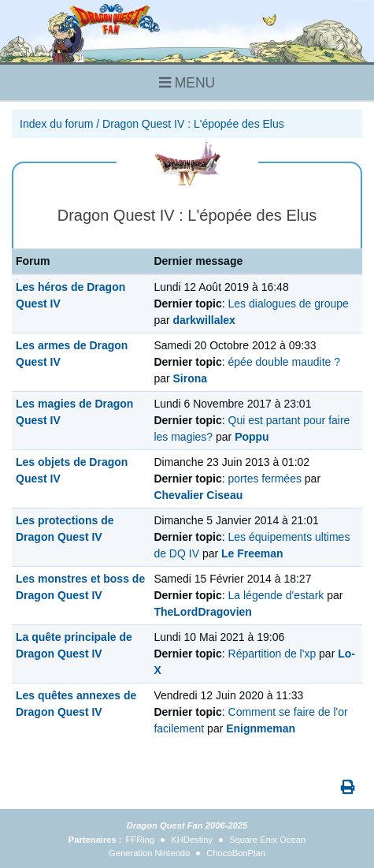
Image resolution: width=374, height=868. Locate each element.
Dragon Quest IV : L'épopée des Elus (193, 124)
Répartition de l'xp (272, 654)
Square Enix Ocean (267, 840)
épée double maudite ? (284, 362)
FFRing (141, 840)
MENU (187, 83)
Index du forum (56, 124)
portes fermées (265, 479)
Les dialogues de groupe (289, 304)
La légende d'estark (276, 595)
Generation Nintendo (149, 853)
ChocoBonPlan (236, 853)
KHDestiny (192, 840)
